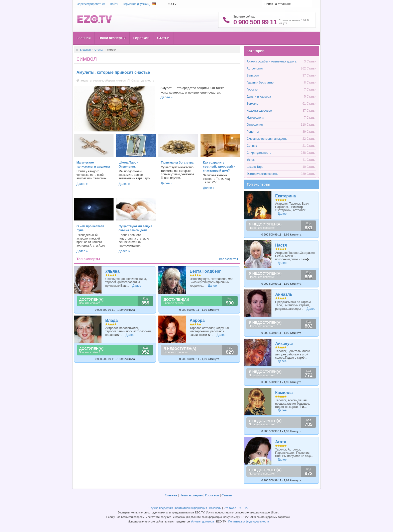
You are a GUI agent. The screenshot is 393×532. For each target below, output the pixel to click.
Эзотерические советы (262, 174)
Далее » (82, 184)
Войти (114, 4)
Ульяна (112, 271)
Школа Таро (255, 167)
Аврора (197, 320)
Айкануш (284, 344)
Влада (112, 320)
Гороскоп (141, 38)
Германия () (139, 4)
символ (121, 81)
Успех (251, 160)
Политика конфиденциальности (249, 521)
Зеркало (253, 104)
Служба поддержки (161, 508)
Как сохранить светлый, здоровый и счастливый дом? (219, 167)
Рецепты (253, 132)
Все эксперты (228, 259)
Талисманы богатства (177, 163)
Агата (281, 442)
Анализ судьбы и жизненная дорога (272, 61)
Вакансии (215, 508)
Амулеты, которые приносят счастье (113, 72)
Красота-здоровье (259, 111)
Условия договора (202, 521)
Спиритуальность (143, 81)
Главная (84, 38)
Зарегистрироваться (91, 4)
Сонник (252, 146)
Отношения (255, 125)
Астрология (255, 68)
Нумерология (256, 118)
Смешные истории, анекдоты (267, 139)
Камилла (284, 393)
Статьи (163, 38)
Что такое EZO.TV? (236, 508)
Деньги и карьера (259, 97)
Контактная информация (191, 508)
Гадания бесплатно (260, 83)
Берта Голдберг (205, 271)
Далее (165, 97)
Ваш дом (253, 75)
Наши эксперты (112, 38)
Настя (281, 245)
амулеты (86, 81)
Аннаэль (284, 294)
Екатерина (285, 196)
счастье (98, 81)
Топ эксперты (258, 184)
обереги (110, 81)
